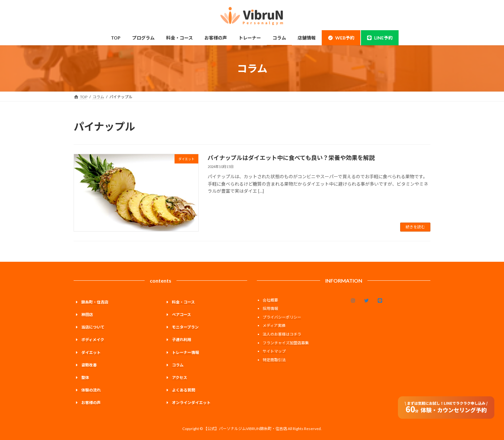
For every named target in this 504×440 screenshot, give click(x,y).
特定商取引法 (274, 360)
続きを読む (415, 227)
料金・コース (183, 302)
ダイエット (91, 352)
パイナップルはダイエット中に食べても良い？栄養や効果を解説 (291, 158)
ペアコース (181, 315)
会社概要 (270, 300)
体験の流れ (91, 390)
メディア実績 (274, 326)
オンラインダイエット (191, 403)
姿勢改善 (89, 365)
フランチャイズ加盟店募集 (286, 343)
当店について (93, 327)
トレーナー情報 (185, 352)
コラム (178, 365)
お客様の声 (91, 403)
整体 (85, 378)
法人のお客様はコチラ (282, 334)
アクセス (180, 378)
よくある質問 (184, 390)
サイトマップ (274, 351)
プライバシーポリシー (282, 317)
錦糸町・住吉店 (95, 302)
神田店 (87, 315)
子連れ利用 (182, 340)
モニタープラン (185, 327)
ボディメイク (93, 340)
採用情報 (270, 308)
